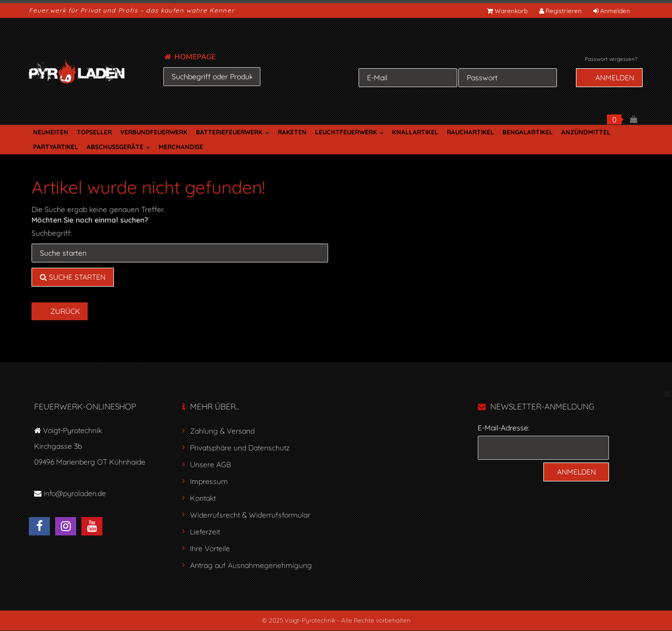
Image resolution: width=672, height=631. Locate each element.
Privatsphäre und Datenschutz (240, 448)
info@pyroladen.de (75, 493)
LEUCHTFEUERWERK (349, 132)
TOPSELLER (94, 132)
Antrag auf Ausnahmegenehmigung (251, 565)
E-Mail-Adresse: (504, 428)
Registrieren (561, 11)
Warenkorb (508, 11)
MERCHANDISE (181, 147)
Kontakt (203, 498)
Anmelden (612, 11)
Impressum (209, 481)
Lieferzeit (205, 532)
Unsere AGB (211, 465)
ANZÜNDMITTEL (586, 132)
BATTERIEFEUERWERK (233, 132)
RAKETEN (292, 132)
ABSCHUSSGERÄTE (118, 147)
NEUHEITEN (51, 132)
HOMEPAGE (190, 56)
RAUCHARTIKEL (470, 132)
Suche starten (73, 277)
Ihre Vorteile (210, 549)
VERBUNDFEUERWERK (154, 132)
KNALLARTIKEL (415, 132)
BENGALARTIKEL (528, 132)
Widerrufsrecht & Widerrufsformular (250, 515)
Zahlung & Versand (222, 431)
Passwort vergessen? (611, 59)
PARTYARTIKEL (56, 147)
